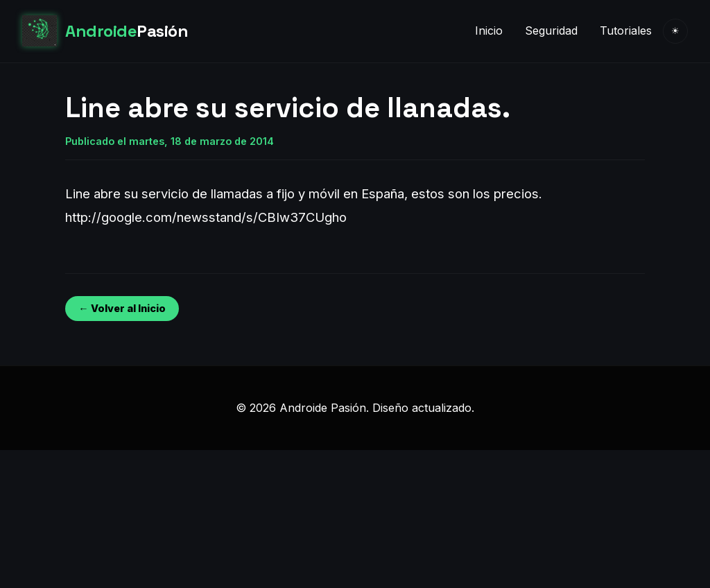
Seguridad (551, 31)
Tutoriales (626, 31)
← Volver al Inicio (122, 308)
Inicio (489, 31)
